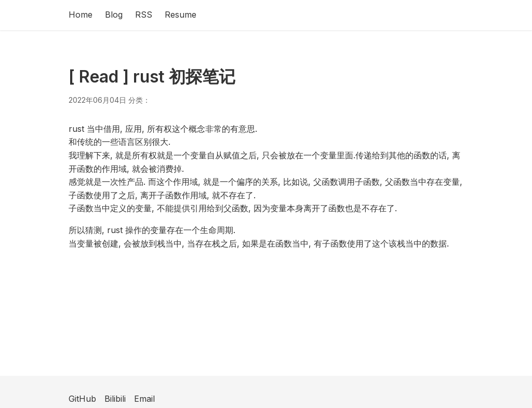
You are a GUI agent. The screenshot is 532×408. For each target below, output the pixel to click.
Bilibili (115, 399)
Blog (114, 15)
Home (81, 15)
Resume (181, 15)
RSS (144, 15)
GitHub (82, 399)
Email (144, 399)
